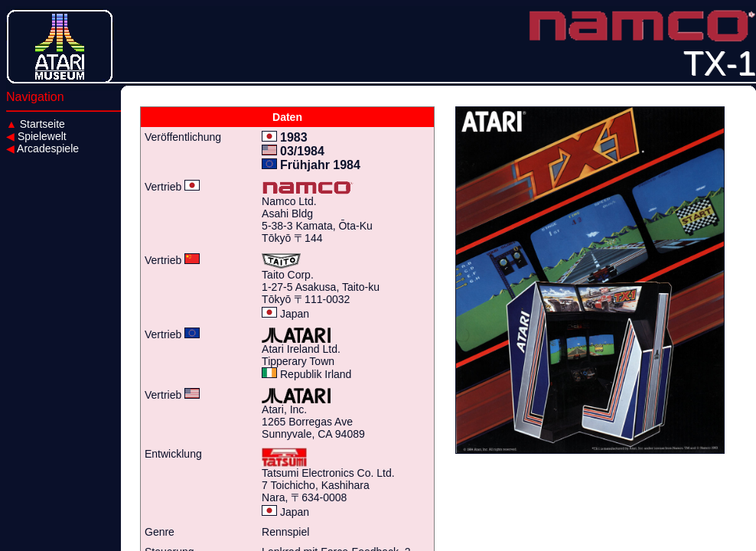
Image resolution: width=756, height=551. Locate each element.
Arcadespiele (42, 148)
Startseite (36, 124)
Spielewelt (36, 136)
